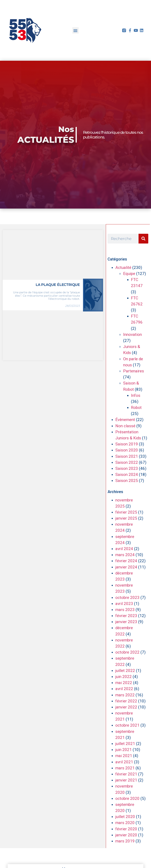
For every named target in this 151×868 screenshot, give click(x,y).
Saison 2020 (127, 450)
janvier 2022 (126, 707)
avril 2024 (124, 549)
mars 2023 (125, 610)
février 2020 (126, 829)
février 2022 (126, 701)
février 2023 (126, 616)
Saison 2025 (127, 481)
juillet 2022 (125, 671)
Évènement (125, 420)
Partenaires (134, 371)
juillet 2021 (125, 744)
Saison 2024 (127, 475)
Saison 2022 (127, 462)
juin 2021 (124, 750)
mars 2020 (125, 823)
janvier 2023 (126, 622)
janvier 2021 (126, 780)
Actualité (123, 268)
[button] (75, 30)
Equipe (129, 274)
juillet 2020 (125, 817)
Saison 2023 (127, 468)
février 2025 (126, 512)
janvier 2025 (126, 518)
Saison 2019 (127, 444)
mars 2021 (125, 768)
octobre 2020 (127, 798)
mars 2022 (125, 695)
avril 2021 (124, 762)
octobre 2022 (127, 652)
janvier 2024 (126, 567)
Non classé (125, 426)
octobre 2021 (127, 725)
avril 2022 (124, 689)
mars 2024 (125, 555)
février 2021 (126, 774)
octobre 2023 (127, 598)
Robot (136, 408)
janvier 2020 (126, 835)
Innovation (132, 335)
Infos (136, 395)
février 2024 (126, 561)
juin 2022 (124, 677)
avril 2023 (124, 604)
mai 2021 (124, 756)
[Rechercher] (143, 239)
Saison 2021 (127, 456)
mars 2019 (125, 841)
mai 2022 (124, 683)
